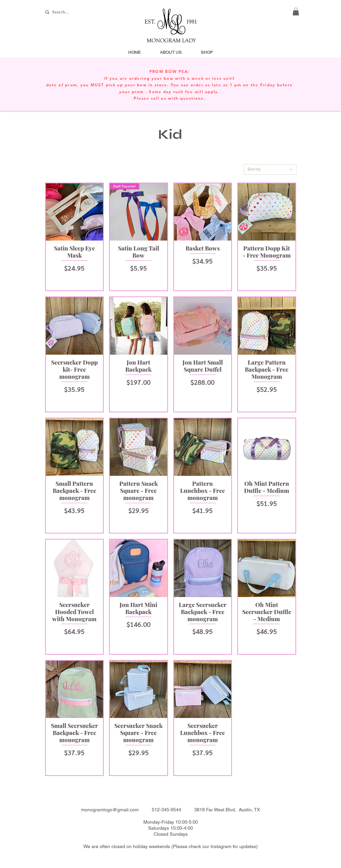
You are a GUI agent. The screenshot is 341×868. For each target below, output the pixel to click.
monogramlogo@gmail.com (110, 810)
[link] (296, 12)
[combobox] (270, 169)
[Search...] (60, 12)
